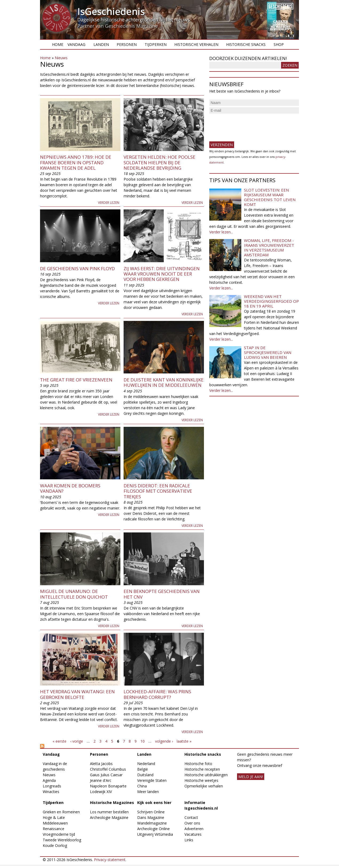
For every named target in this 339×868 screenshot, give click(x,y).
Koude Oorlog (55, 845)
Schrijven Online (151, 812)
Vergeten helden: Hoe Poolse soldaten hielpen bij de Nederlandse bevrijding (159, 162)
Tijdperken (156, 44)
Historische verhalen (196, 44)
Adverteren (194, 829)
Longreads (52, 786)
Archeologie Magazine (109, 817)
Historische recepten (202, 769)
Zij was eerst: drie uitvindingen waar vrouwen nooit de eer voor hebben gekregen (162, 274)
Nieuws (61, 58)
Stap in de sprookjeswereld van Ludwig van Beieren (268, 352)
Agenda (49, 780)
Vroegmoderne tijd (59, 834)
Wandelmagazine (152, 823)
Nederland (146, 764)
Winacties (51, 792)
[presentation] (250, 125)
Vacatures (193, 834)
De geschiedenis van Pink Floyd (77, 268)
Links (189, 840)
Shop (279, 44)
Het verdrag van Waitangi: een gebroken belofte (77, 694)
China (142, 786)
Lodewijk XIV (101, 792)
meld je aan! (251, 777)
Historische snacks (246, 44)
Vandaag (76, 44)
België (143, 769)
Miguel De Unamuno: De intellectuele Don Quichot (74, 594)
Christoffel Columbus (108, 769)
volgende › (164, 741)
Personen (127, 44)
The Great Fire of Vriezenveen (76, 380)
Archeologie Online (153, 829)
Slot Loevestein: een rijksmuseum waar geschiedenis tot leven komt (270, 197)
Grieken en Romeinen (61, 812)
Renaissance (54, 829)
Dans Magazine (151, 817)
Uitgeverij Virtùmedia (155, 834)
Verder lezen (109, 203)
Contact (191, 817)
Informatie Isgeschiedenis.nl (201, 805)
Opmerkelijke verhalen (204, 786)
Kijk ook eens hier (154, 803)
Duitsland (145, 775)
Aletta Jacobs (101, 764)
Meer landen (148, 792)
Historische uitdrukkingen (206, 775)
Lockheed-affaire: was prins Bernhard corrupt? (157, 694)
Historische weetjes (201, 780)
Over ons (192, 823)
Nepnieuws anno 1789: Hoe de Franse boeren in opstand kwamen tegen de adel (76, 162)
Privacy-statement (110, 860)
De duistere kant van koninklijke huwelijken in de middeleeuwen (164, 382)
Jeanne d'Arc (101, 780)
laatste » (184, 741)
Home (58, 44)
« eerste (60, 741)
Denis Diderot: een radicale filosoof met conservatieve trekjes (158, 491)
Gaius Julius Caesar (106, 775)
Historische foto (198, 764)
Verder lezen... (221, 232)
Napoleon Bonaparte (108, 786)
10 (143, 741)
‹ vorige (77, 741)
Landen (101, 44)
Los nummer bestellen (109, 812)
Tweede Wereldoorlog (62, 840)
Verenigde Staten (152, 780)
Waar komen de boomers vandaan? (70, 488)
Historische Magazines (112, 803)
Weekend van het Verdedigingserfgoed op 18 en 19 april (271, 301)
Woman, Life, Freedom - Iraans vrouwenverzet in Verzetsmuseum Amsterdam (269, 248)
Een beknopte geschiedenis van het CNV (162, 594)
